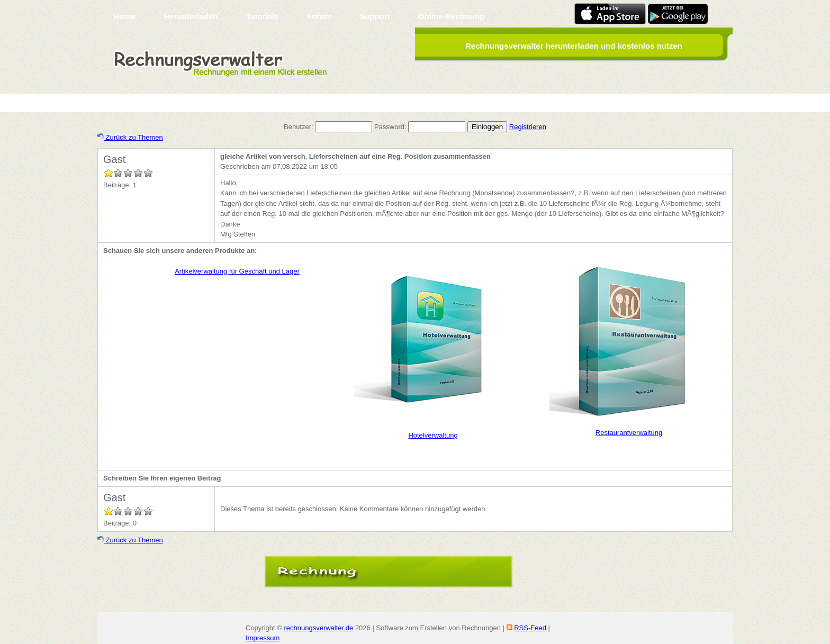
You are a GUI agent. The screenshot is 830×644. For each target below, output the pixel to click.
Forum (319, 16)
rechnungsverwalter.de (318, 628)
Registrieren (528, 127)
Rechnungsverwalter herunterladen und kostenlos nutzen (574, 46)
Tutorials (262, 16)
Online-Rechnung (451, 16)
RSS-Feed (530, 628)
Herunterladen (191, 16)
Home (125, 16)
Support (375, 16)
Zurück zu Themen (130, 137)
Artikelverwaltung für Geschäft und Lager (237, 271)
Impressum (263, 638)
